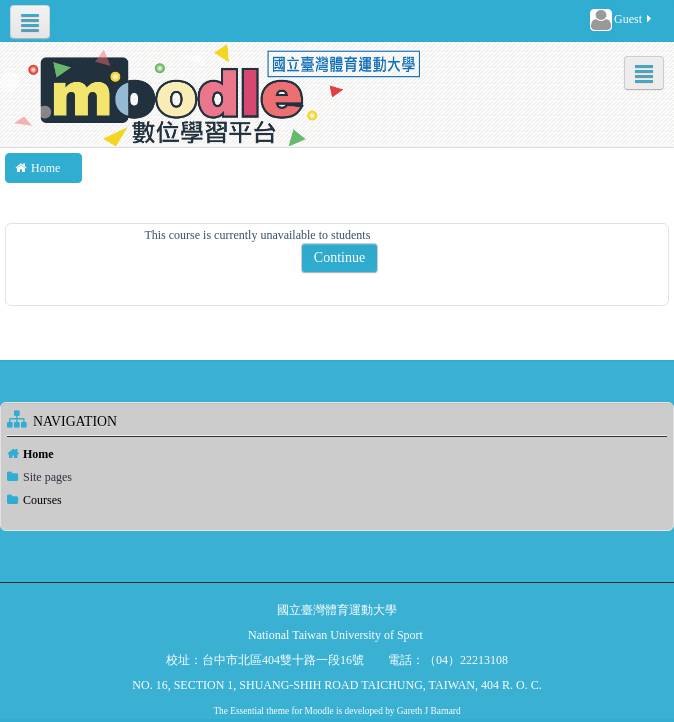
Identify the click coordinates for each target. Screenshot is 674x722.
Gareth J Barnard (429, 711)
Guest (622, 20)
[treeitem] (337, 454)
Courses (42, 500)
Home (38, 454)
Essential (247, 711)
